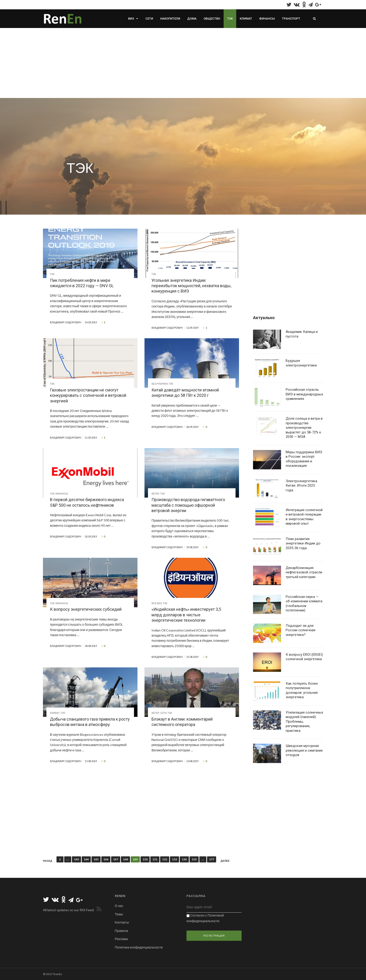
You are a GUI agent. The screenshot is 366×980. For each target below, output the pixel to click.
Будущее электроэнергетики (301, 363)
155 (194, 859)
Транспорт (291, 19)
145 (96, 859)
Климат (246, 19)
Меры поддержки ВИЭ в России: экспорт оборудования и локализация (304, 459)
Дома (192, 19)
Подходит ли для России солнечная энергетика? (301, 630)
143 (76, 859)
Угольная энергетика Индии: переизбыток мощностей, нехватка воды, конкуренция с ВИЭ (191, 286)
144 (86, 859)
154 (184, 859)
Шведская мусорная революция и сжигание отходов (304, 750)
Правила (121, 931)
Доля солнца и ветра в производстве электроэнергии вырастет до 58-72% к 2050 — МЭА (304, 428)
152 (165, 859)
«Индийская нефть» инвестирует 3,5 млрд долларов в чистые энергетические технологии (186, 615)
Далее (225, 861)
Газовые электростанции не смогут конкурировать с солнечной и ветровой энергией (88, 395)
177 (212, 859)
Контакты (122, 922)
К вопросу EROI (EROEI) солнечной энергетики (304, 657)
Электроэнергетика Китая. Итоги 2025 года (301, 486)
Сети (149, 19)
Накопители (170, 19)
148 (125, 859)
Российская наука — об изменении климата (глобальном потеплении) (304, 604)
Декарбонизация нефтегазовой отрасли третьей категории (304, 572)
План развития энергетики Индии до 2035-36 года (303, 543)
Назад (48, 861)
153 (174, 859)
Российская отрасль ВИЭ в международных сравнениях (304, 394)
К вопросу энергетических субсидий (86, 609)
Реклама (121, 939)
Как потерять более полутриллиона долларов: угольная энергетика (302, 690)
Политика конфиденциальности (139, 947)
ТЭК (230, 19)
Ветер (155, 494)
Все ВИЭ (157, 603)
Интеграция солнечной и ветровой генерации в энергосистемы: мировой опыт (304, 517)
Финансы (267, 19)
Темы (119, 914)
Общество (212, 19)
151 (155, 859)
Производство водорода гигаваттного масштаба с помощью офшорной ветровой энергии (188, 505)
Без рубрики (160, 384)
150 (145, 859)
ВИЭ (131, 19)
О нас (119, 906)
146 (106, 859)
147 (116, 859)
